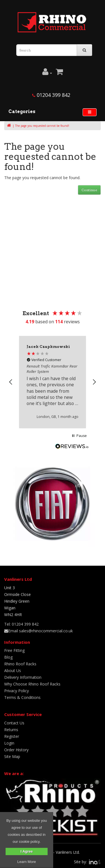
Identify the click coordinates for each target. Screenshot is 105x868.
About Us (13, 671)
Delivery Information (23, 677)
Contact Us (14, 723)
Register (12, 736)
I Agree (27, 851)
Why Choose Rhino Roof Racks (32, 684)
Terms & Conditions (22, 697)
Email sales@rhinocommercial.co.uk (39, 631)
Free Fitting (14, 650)
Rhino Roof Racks (20, 664)
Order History (16, 750)
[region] (53, 382)
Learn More (27, 862)
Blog (8, 657)
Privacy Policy (17, 691)
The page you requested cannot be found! (42, 126)
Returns (11, 730)
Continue (89, 190)
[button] (11, 382)
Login (9, 743)
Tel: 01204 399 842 (21, 624)
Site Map (12, 756)
